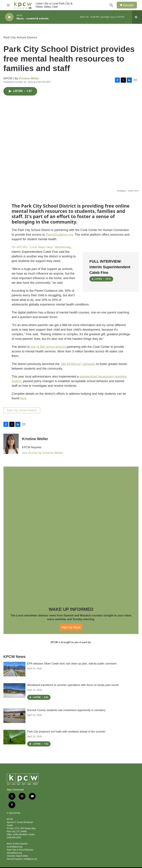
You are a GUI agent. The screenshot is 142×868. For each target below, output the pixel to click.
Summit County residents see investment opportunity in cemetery (66, 710)
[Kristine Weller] (11, 444)
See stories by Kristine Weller (43, 453)
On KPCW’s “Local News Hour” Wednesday (41, 247)
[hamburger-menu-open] (8, 5)
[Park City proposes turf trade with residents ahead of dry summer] (14, 737)
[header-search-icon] (111, 5)
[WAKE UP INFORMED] (71, 534)
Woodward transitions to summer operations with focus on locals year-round (73, 685)
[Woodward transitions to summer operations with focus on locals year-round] (14, 691)
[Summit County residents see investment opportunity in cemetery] (14, 716)
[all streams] (137, 17)
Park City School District (20, 37)
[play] (9, 17)
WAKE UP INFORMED (71, 609)
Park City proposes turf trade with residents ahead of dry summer (66, 732)
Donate (128, 5)
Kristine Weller (29, 78)
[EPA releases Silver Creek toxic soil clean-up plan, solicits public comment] (14, 669)
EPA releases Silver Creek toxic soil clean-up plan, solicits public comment (72, 664)
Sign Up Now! (71, 627)
